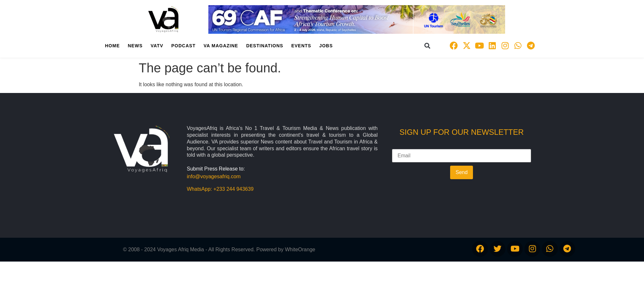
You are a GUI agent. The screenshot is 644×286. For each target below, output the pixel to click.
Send (462, 172)
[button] (427, 46)
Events (301, 46)
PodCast (183, 46)
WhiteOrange (300, 249)
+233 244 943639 (234, 189)
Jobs (326, 46)
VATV (157, 46)
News (135, 46)
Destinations (265, 46)
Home (113, 46)
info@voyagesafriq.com (214, 176)
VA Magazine (221, 46)
